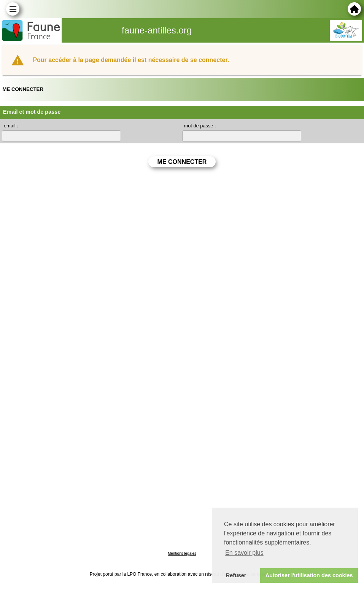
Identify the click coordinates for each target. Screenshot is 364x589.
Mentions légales (182, 553)
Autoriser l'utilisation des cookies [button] (309, 575)
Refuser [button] (236, 575)
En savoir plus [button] (244, 553)
